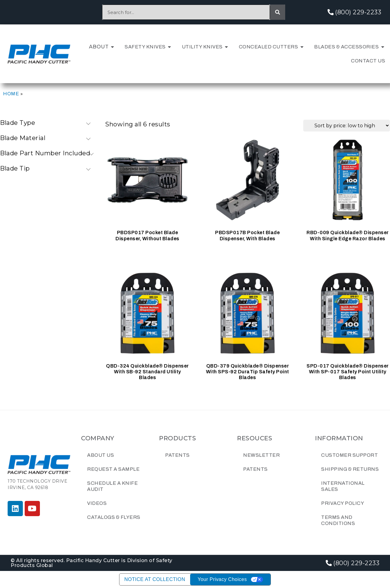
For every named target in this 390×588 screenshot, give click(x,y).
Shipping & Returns (350, 469)
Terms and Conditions (338, 520)
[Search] (278, 12)
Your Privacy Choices (222, 579)
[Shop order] (347, 126)
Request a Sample (113, 469)
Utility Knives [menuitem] (202, 47)
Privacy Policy (343, 503)
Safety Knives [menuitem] (145, 47)
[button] (112, 47)
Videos (97, 503)
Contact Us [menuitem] (368, 61)
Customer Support (349, 455)
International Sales (343, 486)
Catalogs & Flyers (114, 517)
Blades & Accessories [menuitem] (346, 47)
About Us (101, 455)
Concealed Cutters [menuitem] (269, 47)
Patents (177, 455)
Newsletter (261, 455)
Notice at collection (155, 579)
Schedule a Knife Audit (112, 486)
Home (11, 94)
